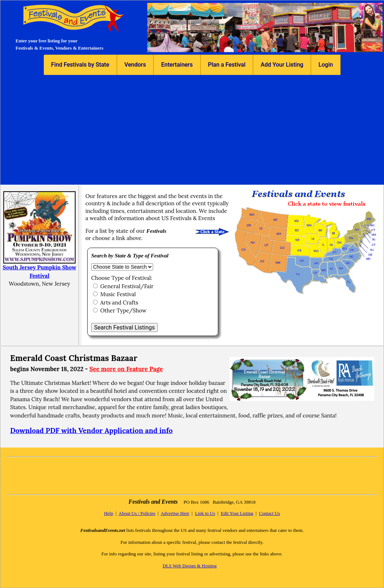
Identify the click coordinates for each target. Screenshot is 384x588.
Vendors (135, 65)
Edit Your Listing (237, 513)
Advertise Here (175, 513)
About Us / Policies (137, 513)
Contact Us (269, 513)
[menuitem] (80, 65)
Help (108, 513)
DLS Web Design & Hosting (190, 566)
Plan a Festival (227, 65)
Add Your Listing (282, 65)
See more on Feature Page (126, 369)
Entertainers (177, 65)
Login (326, 65)
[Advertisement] (192, 129)
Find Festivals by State (80, 65)
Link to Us (205, 513)
